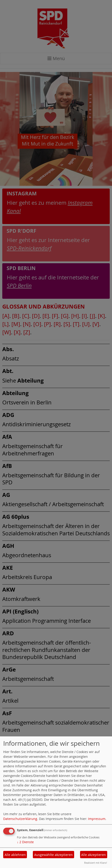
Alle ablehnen (15, 855)
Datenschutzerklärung (20, 819)
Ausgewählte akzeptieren (53, 855)
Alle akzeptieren (94, 855)
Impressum (97, 819)
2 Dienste (25, 842)
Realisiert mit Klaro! (96, 863)
